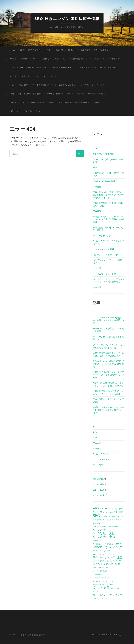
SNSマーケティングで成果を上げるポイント (28, 111)
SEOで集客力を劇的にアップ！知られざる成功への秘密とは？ (108, 354)
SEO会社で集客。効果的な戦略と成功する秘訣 (96, 67)
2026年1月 (98, 484)
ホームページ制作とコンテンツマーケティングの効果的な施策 (59, 59)
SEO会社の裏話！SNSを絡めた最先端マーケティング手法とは (108, 392)
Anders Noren (109, 635)
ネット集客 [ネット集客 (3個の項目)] (101, 588)
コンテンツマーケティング (46, 76)
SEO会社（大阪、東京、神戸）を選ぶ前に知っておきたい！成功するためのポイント (44, 85)
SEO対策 (59, 50)
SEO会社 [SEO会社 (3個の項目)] (99, 530)
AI (94, 427)
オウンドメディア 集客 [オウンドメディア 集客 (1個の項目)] (101, 567)
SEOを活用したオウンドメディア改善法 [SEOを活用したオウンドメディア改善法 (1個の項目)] (106, 527)
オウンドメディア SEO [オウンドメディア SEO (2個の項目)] (106, 564)
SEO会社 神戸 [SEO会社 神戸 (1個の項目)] (98, 540)
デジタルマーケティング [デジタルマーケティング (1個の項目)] (101, 574)
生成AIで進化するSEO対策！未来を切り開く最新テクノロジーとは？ (108, 410)
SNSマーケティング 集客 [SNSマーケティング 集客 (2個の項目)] (108, 557)
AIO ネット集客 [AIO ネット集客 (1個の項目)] (116, 509)
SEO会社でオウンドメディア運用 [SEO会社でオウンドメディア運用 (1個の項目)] (104, 544)
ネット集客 (98, 465)
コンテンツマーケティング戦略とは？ (105, 59)
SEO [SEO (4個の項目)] (97, 516)
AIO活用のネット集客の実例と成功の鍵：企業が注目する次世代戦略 (109, 364)
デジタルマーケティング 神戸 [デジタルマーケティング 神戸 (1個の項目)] (103, 584)
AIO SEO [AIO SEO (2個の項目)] (105, 508)
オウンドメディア (101, 459)
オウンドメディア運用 (19, 59)
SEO (97, 102)
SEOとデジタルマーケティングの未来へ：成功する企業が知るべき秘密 (109, 375)
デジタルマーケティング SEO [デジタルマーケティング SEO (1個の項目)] (103, 578)
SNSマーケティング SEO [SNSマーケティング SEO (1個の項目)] (101, 551)
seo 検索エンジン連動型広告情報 (67, 19)
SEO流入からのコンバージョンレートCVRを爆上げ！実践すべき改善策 (60, 102)
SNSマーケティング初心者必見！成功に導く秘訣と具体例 (108, 346)
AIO (49, 50)
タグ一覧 (13, 76)
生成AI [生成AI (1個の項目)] (113, 588)
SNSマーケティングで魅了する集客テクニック (108, 338)
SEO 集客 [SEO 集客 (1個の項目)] (96, 523)
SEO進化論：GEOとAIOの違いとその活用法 (28, 67)
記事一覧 (26, 76)
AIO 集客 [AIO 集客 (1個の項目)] (109, 512)
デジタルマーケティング (94, 85)
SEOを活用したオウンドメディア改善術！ (108, 400)
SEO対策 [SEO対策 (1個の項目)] (118, 544)
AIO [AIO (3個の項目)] (96, 508)
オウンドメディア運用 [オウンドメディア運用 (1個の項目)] (100, 571)
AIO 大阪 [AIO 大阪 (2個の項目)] (119, 512)
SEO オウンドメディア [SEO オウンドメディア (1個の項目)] (116, 516)
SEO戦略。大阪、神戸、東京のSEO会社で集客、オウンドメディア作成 (76, 94)
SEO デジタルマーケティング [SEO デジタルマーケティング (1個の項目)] (103, 520)
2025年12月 (99, 490)
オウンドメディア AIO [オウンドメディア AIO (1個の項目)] (113, 561)
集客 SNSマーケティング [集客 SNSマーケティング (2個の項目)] (108, 595)
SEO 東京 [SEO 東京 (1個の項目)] (118, 520)
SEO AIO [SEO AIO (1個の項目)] (104, 516)
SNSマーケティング (18, 102)
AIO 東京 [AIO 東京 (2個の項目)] (99, 512)
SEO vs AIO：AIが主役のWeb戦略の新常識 (109, 330)
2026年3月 (98, 479)
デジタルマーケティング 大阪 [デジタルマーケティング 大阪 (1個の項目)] (103, 581)
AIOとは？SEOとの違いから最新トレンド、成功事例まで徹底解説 (109, 384)
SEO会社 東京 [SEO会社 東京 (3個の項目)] (104, 537)
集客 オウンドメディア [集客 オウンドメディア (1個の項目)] (101, 598)
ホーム (12, 50)
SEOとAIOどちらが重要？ (31, 50)
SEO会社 (72, 50)
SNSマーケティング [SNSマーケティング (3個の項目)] (108, 547)
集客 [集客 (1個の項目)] (117, 588)
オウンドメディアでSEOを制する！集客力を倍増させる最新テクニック (109, 320)
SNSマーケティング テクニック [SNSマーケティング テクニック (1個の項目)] (104, 554)
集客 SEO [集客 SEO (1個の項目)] (96, 592)
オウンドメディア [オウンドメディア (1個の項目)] (99, 561)
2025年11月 (99, 495)
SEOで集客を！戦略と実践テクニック (96, 50)
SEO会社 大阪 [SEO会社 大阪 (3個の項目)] (104, 533)
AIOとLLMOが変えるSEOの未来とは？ (26, 94)
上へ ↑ (122, 635)
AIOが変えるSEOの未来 (61, 67)
